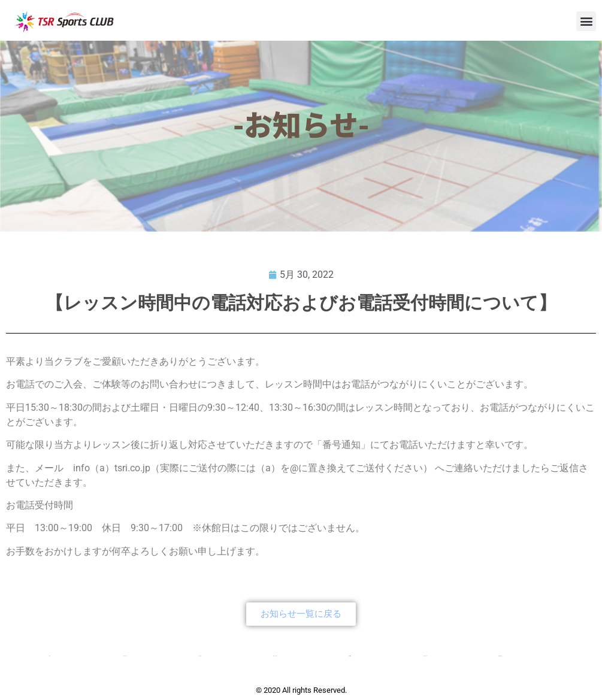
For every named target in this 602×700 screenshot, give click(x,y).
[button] (586, 21)
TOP (49, 656)
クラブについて (125, 656)
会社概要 (350, 656)
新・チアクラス (275, 656)
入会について (425, 656)
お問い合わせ (500, 656)
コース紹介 (200, 656)
